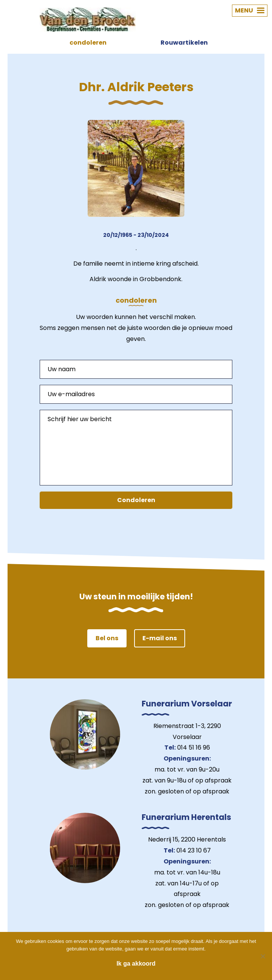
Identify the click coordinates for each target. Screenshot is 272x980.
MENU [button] (250, 10)
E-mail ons (160, 638)
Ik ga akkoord (136, 964)
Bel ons (107, 638)
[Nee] (263, 956)
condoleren (88, 43)
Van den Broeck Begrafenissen (88, 20)
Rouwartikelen (184, 43)
